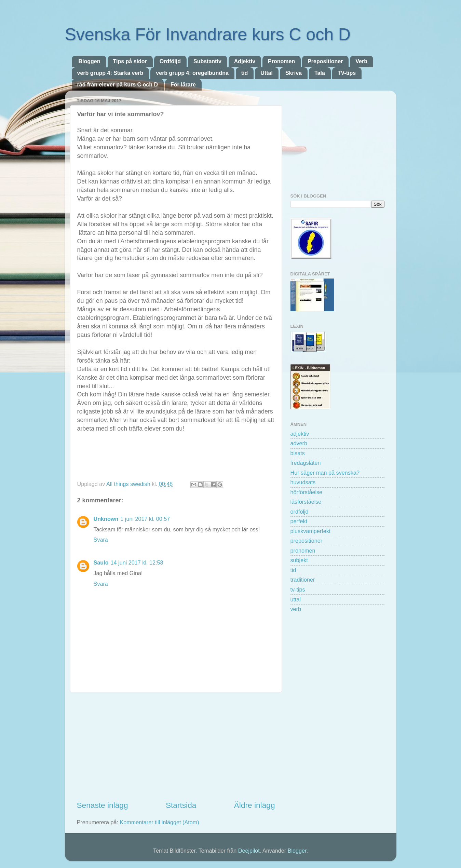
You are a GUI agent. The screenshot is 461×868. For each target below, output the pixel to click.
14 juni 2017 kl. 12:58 (137, 562)
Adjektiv (245, 61)
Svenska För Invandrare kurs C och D (208, 35)
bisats (298, 453)
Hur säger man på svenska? (325, 473)
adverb (299, 443)
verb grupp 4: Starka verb (110, 73)
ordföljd (300, 512)
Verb (361, 61)
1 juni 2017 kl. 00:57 (145, 519)
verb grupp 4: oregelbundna (192, 73)
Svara (101, 540)
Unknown (106, 519)
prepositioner (307, 541)
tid (245, 73)
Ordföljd (170, 61)
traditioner (303, 580)
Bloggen (90, 61)
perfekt (299, 521)
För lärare (183, 85)
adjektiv (300, 434)
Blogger (297, 851)
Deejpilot (249, 851)
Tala (320, 73)
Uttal (267, 73)
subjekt (299, 560)
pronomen (303, 551)
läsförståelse (306, 502)
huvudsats (303, 482)
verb (296, 609)
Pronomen (281, 61)
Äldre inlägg (255, 805)
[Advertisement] (176, 746)
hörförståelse (307, 492)
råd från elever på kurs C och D (118, 85)
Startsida (181, 805)
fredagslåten (306, 463)
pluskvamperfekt (311, 531)
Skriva (294, 73)
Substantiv (207, 61)
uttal (296, 599)
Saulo (101, 562)
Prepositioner (325, 61)
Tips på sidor (130, 61)
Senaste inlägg (103, 805)
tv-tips (298, 589)
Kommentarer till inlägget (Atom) (159, 822)
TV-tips (347, 73)
